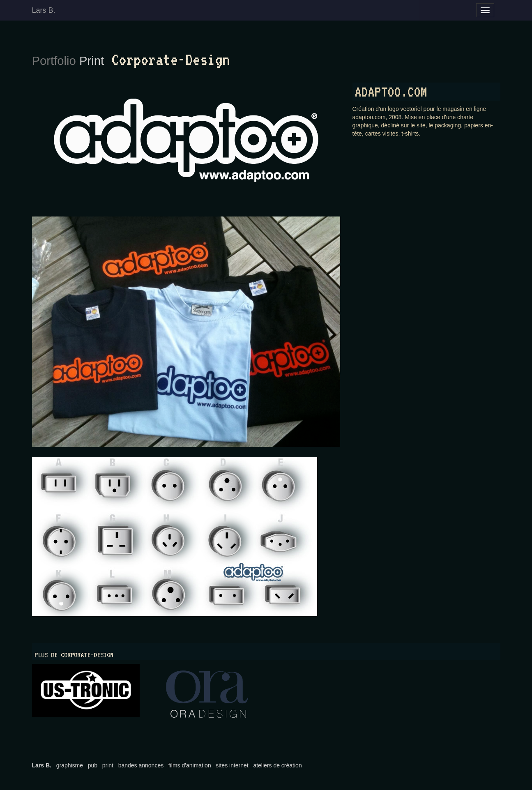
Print (92, 61)
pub (93, 765)
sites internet (232, 765)
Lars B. (44, 10)
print (108, 765)
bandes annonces (141, 765)
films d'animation (190, 765)
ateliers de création (277, 765)
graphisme (70, 765)
